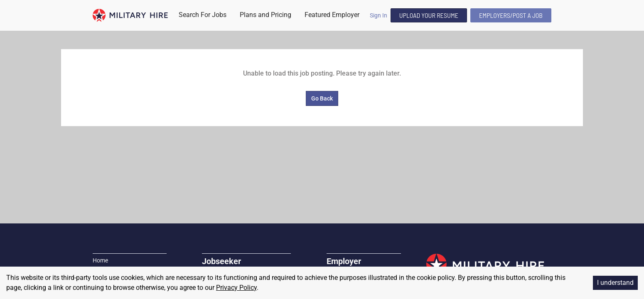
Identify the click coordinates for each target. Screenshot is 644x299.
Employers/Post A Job (511, 15)
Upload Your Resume (429, 15)
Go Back (322, 98)
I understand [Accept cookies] (615, 283)
